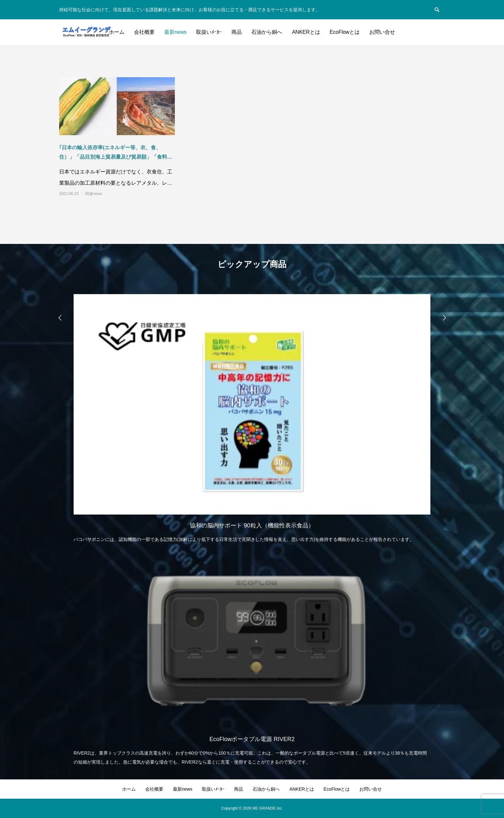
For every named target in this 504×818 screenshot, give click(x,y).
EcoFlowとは (345, 32)
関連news (94, 194)
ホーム (117, 32)
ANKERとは (306, 32)
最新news (175, 32)
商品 (237, 32)
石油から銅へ (267, 32)
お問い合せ (382, 32)
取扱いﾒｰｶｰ (209, 32)
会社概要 (144, 32)
